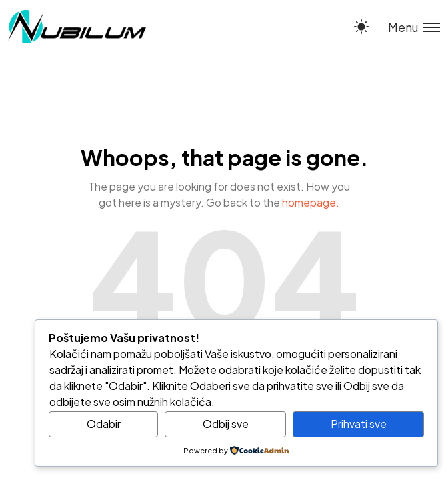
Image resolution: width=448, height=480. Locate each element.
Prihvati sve (359, 424)
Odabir (104, 424)
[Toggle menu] (409, 27)
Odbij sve (226, 424)
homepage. (311, 202)
